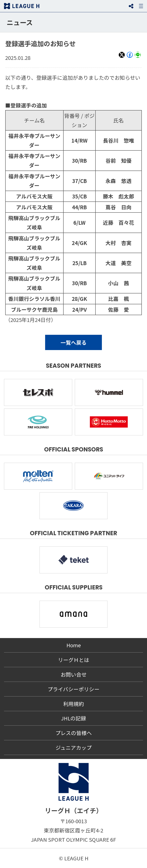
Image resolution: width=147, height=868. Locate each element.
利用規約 (74, 704)
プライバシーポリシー (73, 689)
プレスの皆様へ (74, 733)
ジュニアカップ (74, 747)
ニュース (20, 22)
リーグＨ (22, 6)
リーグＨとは (74, 660)
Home (74, 645)
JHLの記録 (73, 718)
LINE (138, 57)
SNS (131, 6)
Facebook (130, 57)
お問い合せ (74, 674)
